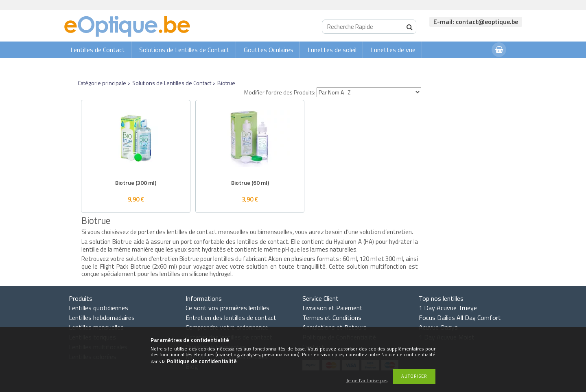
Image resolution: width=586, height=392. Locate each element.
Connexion (469, 66)
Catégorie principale (102, 83)
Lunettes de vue (393, 50)
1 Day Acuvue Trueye (448, 308)
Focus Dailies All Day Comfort (460, 318)
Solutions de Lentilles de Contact (184, 50)
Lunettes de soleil (332, 50)
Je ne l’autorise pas (367, 381)
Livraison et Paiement (332, 308)
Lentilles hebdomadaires (102, 318)
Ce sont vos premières (227, 308)
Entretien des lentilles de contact (231, 318)
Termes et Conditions (332, 318)
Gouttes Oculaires (269, 50)
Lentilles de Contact (98, 50)
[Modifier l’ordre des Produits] (369, 92)
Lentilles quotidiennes (98, 308)
